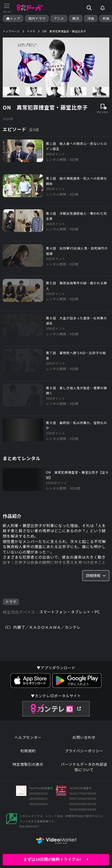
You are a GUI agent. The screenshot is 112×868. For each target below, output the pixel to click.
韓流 (76, 18)
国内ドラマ (37, 18)
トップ (13, 18)
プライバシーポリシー (84, 751)
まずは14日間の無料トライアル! (56, 859)
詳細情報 (96, 575)
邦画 (106, 18)
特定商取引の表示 (28, 764)
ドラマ (11, 602)
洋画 (91, 18)
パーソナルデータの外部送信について (84, 767)
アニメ (59, 18)
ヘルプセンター (28, 737)
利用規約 (28, 751)
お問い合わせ (84, 737)
